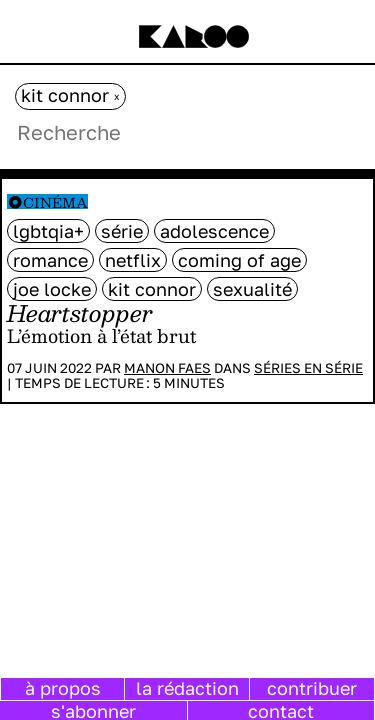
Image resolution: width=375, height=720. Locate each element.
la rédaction (187, 688)
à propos (63, 688)
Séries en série (308, 368)
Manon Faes (167, 368)
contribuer (312, 688)
